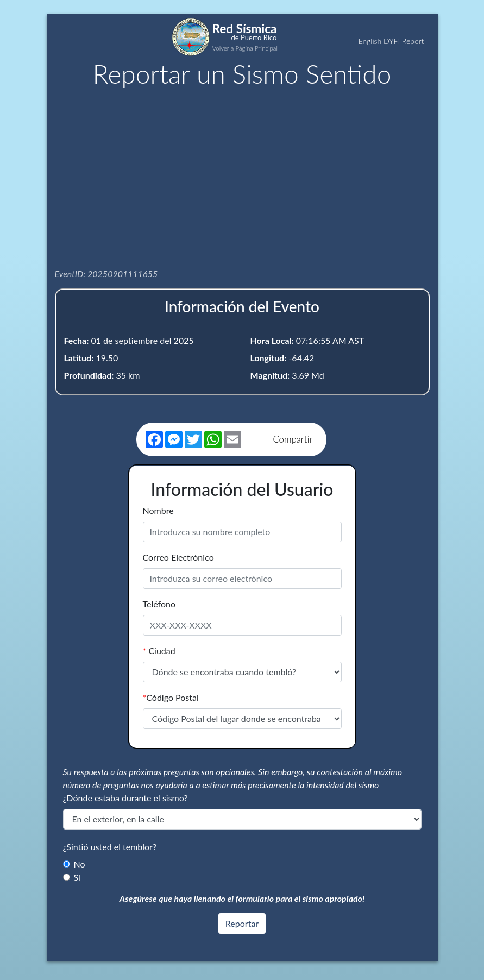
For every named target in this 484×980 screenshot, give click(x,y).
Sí (77, 877)
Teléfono (159, 604)
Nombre (158, 510)
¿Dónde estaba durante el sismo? (125, 798)
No (80, 864)
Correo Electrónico (178, 557)
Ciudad (159, 651)
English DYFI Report (391, 41)
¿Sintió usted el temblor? (110, 847)
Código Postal (171, 697)
